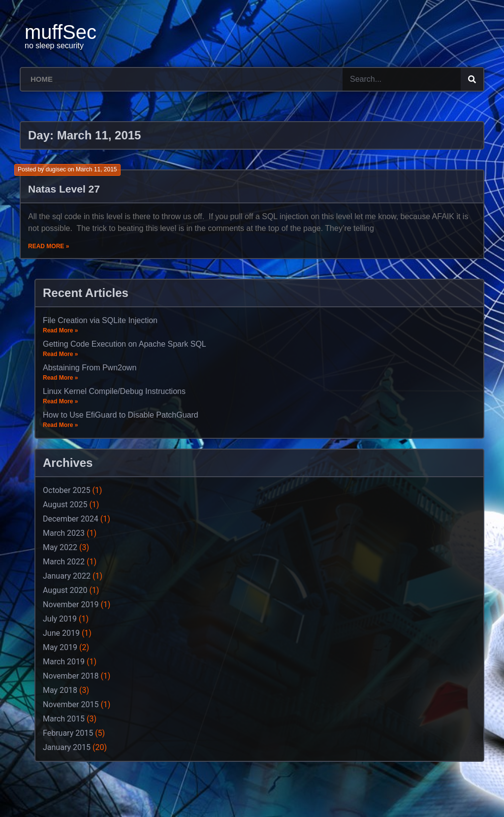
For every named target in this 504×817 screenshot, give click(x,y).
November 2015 (71, 704)
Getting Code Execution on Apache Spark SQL (125, 344)
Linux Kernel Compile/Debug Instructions (114, 391)
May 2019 (60, 647)
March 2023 (64, 533)
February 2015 (68, 733)
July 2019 (60, 619)
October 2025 (66, 490)
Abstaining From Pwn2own (90, 368)
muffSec (61, 32)
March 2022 (64, 562)
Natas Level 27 (64, 189)
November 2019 (71, 605)
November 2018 (71, 676)
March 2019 (64, 662)
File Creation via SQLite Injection (100, 320)
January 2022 (67, 576)
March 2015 (64, 719)
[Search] (472, 79)
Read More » (48, 246)
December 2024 (71, 519)
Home (42, 79)
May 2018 (60, 690)
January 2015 (67, 747)
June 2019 (61, 633)
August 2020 (65, 590)
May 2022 (60, 547)
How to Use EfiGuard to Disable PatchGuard (121, 415)
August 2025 (65, 505)
